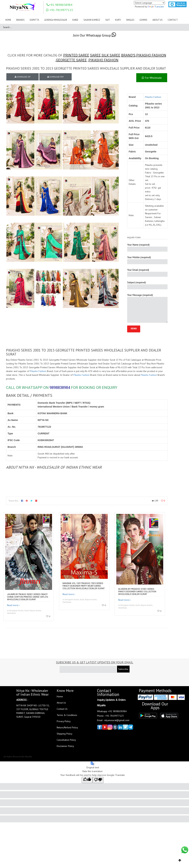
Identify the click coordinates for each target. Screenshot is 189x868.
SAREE (95, 55)
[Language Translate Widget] (149, 3)
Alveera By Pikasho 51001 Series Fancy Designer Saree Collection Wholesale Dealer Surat (137, 591)
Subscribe (123, 669)
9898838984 (60, 388)
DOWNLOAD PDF (55, 77)
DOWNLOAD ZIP (23, 77)
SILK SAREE (111, 55)
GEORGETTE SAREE (71, 60)
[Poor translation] (98, 780)
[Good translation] (87, 780)
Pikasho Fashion (153, 97)
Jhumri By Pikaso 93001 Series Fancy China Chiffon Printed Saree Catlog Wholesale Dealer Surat (28, 597)
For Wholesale (152, 78)
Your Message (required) (147, 308)
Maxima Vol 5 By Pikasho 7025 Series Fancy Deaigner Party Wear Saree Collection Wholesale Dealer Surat (84, 586)
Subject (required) (147, 285)
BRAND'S (128, 55)
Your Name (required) (147, 247)
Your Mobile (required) (147, 260)
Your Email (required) (147, 273)
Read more (13, 605)
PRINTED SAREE (76, 55)
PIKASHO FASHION (151, 55)
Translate (156, 7)
